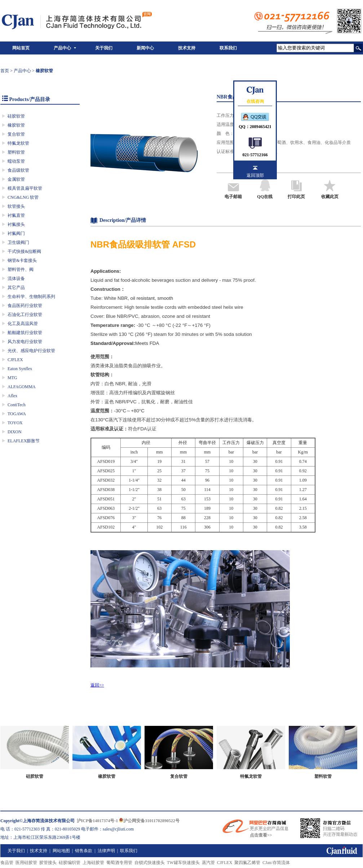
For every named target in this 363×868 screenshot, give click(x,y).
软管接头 (16, 206)
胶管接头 (48, 863)
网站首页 (21, 48)
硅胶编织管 (70, 863)
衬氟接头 (16, 224)
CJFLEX (15, 360)
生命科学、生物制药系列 (31, 297)
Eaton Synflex (20, 369)
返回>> (97, 685)
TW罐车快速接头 (183, 863)
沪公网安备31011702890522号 (149, 821)
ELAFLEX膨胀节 (24, 441)
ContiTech (17, 405)
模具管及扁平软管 (25, 188)
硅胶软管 (16, 116)
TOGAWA (17, 414)
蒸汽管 (208, 863)
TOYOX (15, 423)
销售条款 (84, 851)
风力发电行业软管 (25, 342)
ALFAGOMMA (22, 387)
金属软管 (16, 179)
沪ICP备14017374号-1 (98, 821)
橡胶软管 (16, 125)
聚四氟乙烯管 (247, 863)
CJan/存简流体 (276, 863)
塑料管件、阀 (21, 269)
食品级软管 (18, 170)
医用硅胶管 (26, 863)
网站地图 (61, 851)
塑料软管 (16, 152)
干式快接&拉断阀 (24, 251)
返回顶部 (255, 175)
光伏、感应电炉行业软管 (31, 351)
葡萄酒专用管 (119, 863)
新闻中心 (145, 48)
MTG (12, 378)
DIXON (15, 432)
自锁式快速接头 (150, 863)
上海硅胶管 (93, 863)
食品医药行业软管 (25, 306)
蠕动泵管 (16, 161)
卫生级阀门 (18, 242)
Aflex (12, 396)
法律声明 (106, 851)
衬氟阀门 (16, 233)
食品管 (7, 863)
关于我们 (104, 48)
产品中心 (62, 48)
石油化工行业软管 (25, 315)
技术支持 (187, 48)
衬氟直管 (16, 215)
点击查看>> (261, 835)
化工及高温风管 (23, 324)
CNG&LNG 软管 (23, 197)
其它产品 (16, 288)
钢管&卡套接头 (22, 260)
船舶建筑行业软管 (25, 333)
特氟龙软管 (18, 143)
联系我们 (228, 48)
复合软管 (16, 134)
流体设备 (16, 279)
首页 (5, 71)
